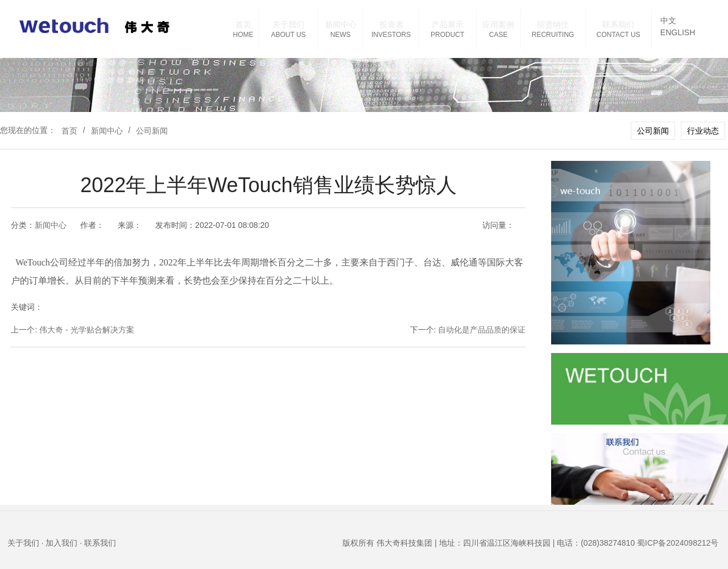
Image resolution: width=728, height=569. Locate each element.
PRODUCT (447, 35)
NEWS (341, 35)
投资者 (391, 24)
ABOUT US (288, 35)
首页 (243, 24)
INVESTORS (391, 35)
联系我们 (618, 24)
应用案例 (498, 24)
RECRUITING (553, 35)
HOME (243, 35)
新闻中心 (341, 24)
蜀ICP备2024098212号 (678, 543)
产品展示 (448, 24)
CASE (499, 35)
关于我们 (288, 24)
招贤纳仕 (553, 24)
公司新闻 (152, 131)
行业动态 (703, 131)
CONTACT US (619, 35)
